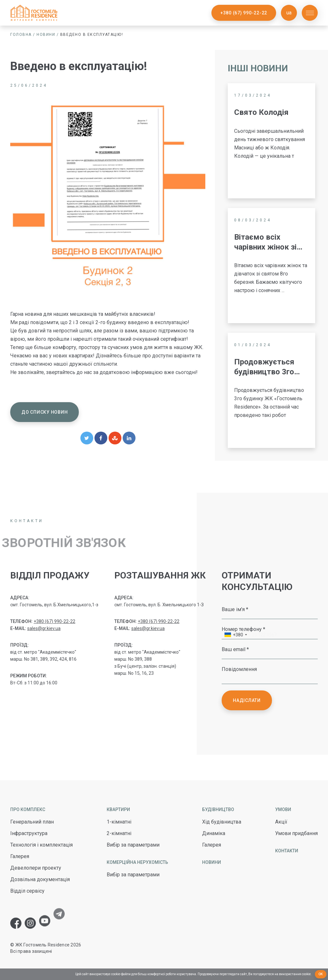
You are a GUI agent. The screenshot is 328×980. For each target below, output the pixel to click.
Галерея (20, 856)
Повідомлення (239, 669)
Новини (46, 35)
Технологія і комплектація (41, 845)
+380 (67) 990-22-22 (244, 13)
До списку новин (45, 412)
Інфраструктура (29, 833)
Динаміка (214, 833)
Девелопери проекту (36, 868)
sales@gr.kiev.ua (44, 628)
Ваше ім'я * (235, 609)
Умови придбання (296, 833)
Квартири (118, 809)
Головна (21, 35)
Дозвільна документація (40, 879)
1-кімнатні (119, 822)
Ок (321, 974)
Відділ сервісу (27, 891)
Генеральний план (32, 822)
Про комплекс (28, 809)
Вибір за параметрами (133, 845)
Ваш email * (235, 649)
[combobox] (235, 636)
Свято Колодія (262, 112)
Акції (281, 822)
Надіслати (247, 700)
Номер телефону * (243, 629)
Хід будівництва (222, 822)
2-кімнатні (119, 833)
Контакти (287, 851)
